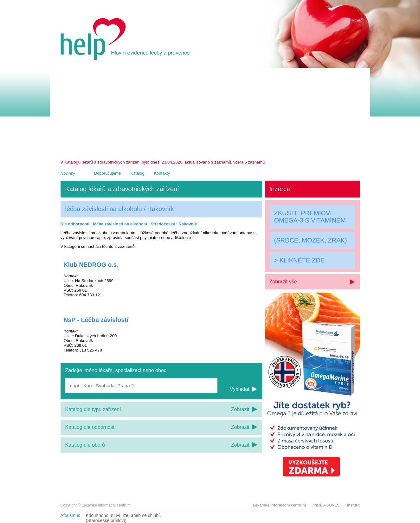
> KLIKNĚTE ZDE (300, 260)
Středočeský (163, 224)
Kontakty (162, 173)
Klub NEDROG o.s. (91, 265)
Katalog (137, 173)
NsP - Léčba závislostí (96, 320)
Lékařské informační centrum (279, 505)
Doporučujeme (108, 173)
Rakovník (188, 224)
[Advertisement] (210, 112)
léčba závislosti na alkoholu (120, 224)
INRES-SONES (326, 505)
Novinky (68, 173)
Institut (353, 505)
